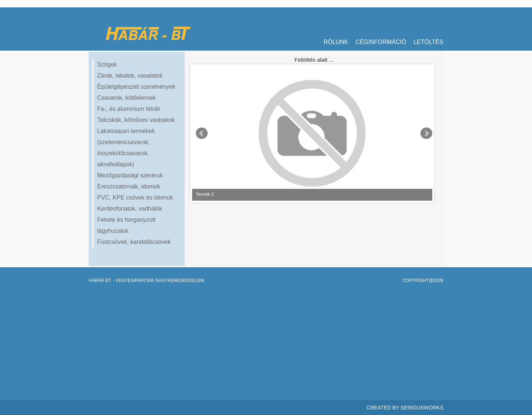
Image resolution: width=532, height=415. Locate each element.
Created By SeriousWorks (405, 408)
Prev (202, 133)
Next (426, 133)
